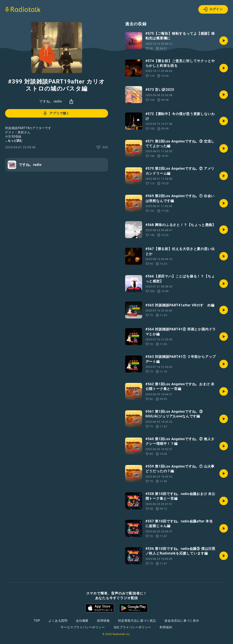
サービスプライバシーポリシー (83, 627)
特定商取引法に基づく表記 (137, 621)
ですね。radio (51, 101)
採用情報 (103, 621)
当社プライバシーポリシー (132, 627)
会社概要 (82, 621)
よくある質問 (58, 621)
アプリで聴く (56, 113)
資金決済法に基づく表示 (182, 621)
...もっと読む (14, 141)
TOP (37, 621)
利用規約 (166, 627)
